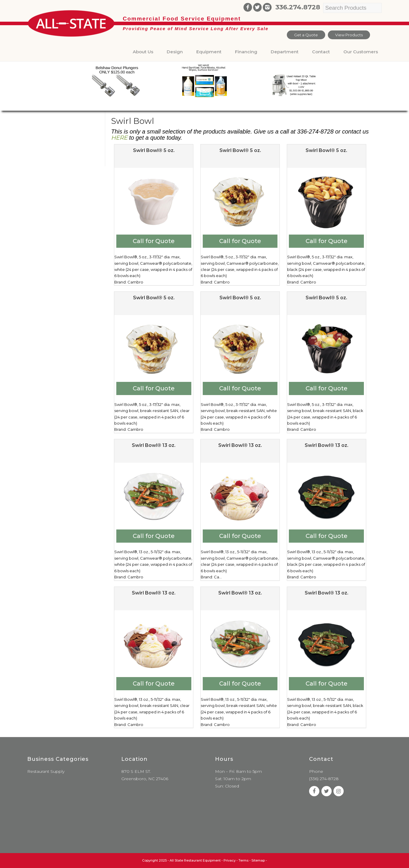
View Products (349, 35)
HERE (119, 138)
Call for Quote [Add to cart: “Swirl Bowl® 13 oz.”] (154, 536)
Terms (243, 860)
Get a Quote (306, 35)
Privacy (230, 860)
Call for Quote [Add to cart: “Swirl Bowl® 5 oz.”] (154, 241)
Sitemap (258, 860)
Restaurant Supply (46, 771)
